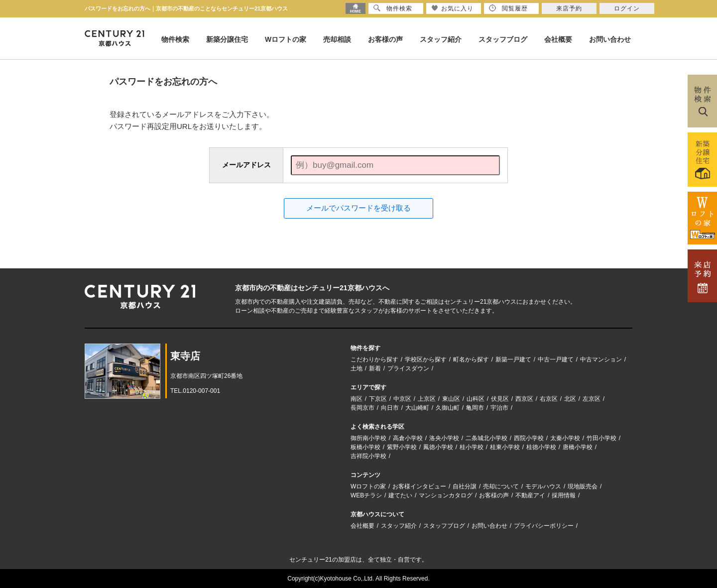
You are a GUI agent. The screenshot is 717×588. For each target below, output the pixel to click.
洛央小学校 (444, 438)
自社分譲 (465, 486)
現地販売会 (583, 486)
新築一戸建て (513, 359)
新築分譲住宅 (227, 39)
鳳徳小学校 (438, 447)
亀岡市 (475, 408)
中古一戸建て (556, 359)
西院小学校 (529, 438)
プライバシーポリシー (544, 526)
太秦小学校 (565, 438)
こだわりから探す (374, 359)
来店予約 (569, 8)
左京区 (592, 399)
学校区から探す (426, 359)
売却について (501, 486)
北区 (570, 399)
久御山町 (448, 408)
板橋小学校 (365, 447)
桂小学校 (472, 447)
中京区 (402, 399)
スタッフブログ (503, 39)
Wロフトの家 (286, 39)
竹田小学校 (601, 438)
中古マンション (601, 359)
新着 (375, 368)
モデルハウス (543, 486)
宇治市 (499, 408)
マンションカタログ (446, 495)
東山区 (451, 399)
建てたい (400, 495)
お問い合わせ (610, 39)
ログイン (627, 8)
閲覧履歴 (508, 8)
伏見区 (500, 399)
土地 (357, 368)
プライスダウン (408, 368)
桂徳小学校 (541, 447)
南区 (357, 399)
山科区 (476, 399)
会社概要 (558, 39)
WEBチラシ (366, 495)
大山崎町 (417, 408)
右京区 (549, 399)
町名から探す (471, 359)
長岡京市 (362, 408)
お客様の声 (385, 39)
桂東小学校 (505, 447)
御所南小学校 (368, 438)
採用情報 (564, 495)
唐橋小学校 (578, 447)
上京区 (427, 399)
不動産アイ (530, 495)
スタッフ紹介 (441, 39)
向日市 (390, 408)
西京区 (524, 399)
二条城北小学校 (486, 438)
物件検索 (175, 39)
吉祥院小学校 (368, 456)
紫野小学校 (402, 447)
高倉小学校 (408, 438)
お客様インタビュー (419, 486)
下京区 (378, 399)
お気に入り (452, 8)
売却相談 (337, 39)
